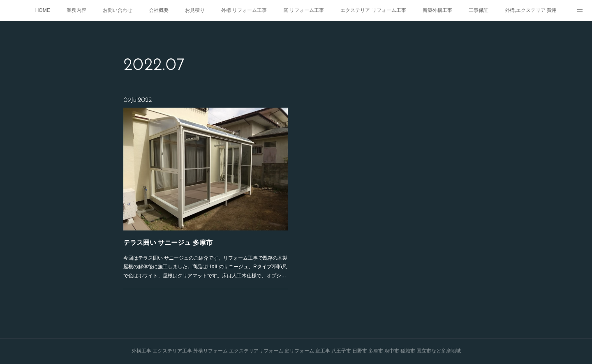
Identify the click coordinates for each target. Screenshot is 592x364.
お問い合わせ (118, 10)
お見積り (195, 10)
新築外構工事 (437, 10)
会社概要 (159, 10)
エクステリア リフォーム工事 (373, 10)
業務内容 (76, 10)
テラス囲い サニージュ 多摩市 (170, 239)
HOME (43, 10)
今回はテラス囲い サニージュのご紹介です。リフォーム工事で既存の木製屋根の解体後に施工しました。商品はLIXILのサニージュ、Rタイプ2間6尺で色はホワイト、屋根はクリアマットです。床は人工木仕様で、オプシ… (205, 261)
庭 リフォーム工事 (304, 10)
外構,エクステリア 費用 (531, 10)
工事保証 (479, 10)
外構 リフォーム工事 (244, 10)
